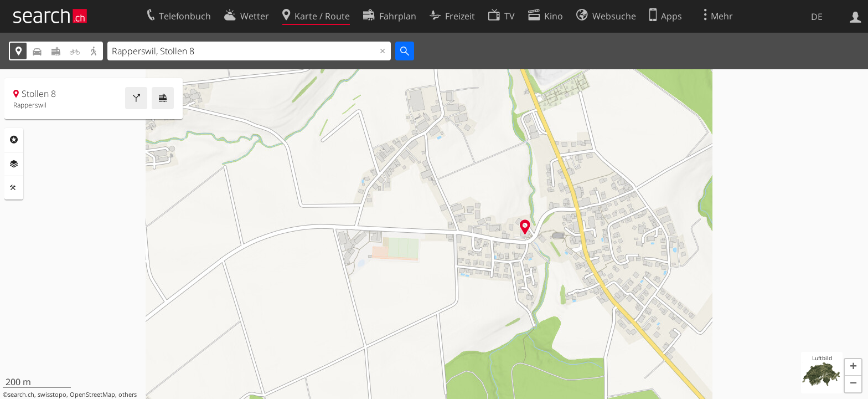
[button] (853, 367)
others (128, 395)
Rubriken (14, 140)
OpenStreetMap (92, 395)
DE (817, 17)
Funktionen (14, 188)
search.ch (21, 395)
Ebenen (14, 164)
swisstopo (52, 395)
